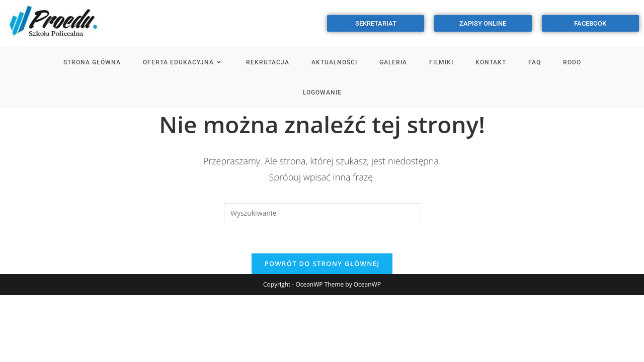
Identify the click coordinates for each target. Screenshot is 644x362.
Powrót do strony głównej (322, 263)
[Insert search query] (322, 213)
